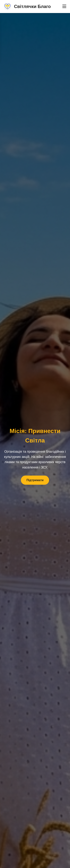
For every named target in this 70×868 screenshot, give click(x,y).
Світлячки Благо (27, 7)
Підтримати (35, 480)
